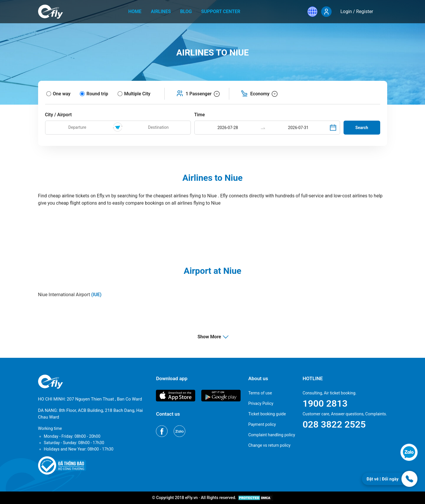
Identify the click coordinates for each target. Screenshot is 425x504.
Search (362, 128)
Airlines (161, 11)
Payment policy (262, 424)
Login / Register (357, 11)
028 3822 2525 (334, 424)
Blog (186, 11)
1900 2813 (325, 403)
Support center (221, 11)
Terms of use (260, 393)
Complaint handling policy (272, 435)
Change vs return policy (269, 445)
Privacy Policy (261, 403)
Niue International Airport (70, 295)
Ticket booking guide (267, 414)
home (135, 11)
